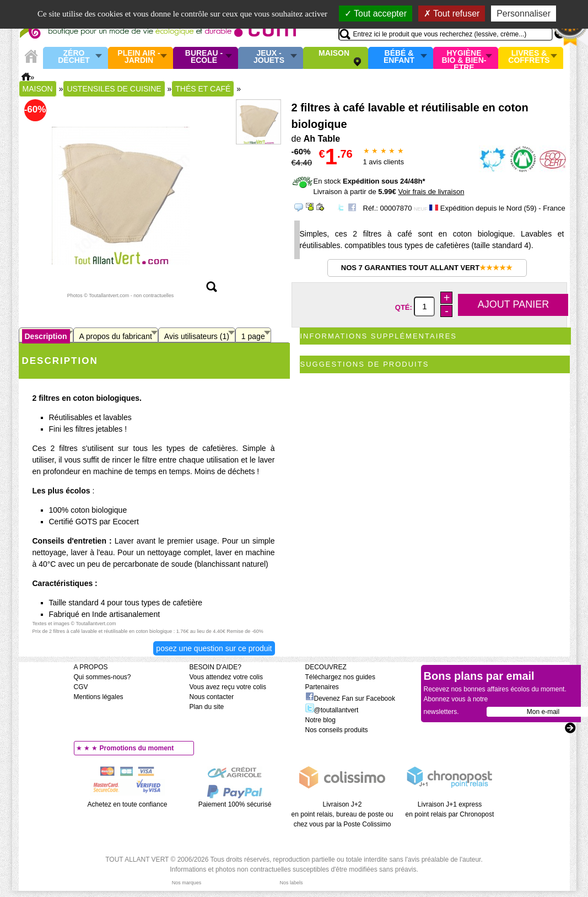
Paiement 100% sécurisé (235, 804)
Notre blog (320, 720)
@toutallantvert (332, 710)
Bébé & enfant (399, 57)
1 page (253, 336)
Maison (334, 53)
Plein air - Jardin (139, 57)
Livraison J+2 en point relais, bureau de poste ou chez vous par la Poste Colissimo (342, 814)
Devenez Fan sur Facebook (350, 699)
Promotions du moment (137, 748)
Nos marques (187, 883)
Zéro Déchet (74, 57)
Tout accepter (376, 14)
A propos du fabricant (116, 336)
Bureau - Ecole (204, 57)
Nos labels (291, 883)
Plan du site (207, 707)
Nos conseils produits (337, 730)
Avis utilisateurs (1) (197, 336)
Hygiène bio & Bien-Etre (464, 58)
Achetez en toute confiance (128, 804)
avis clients (384, 162)
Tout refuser (452, 14)
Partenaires (322, 687)
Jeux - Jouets (269, 57)
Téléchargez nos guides (340, 677)
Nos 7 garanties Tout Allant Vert (427, 268)
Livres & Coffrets (529, 57)
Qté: (405, 307)
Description (46, 336)
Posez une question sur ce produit (214, 648)
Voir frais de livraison (431, 192)
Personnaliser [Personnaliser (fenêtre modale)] (524, 14)
